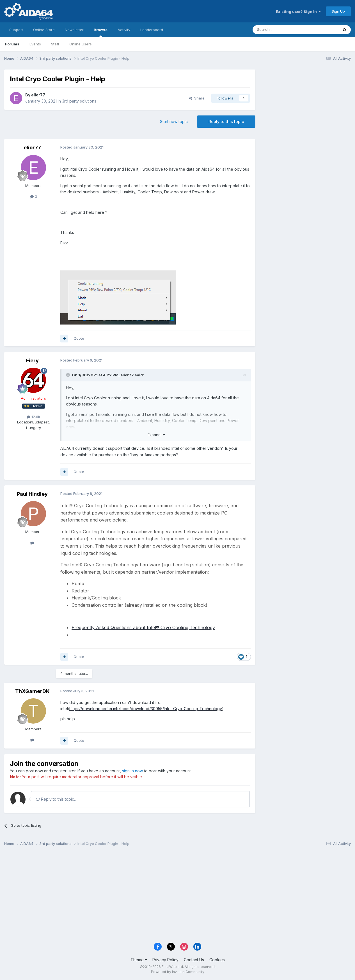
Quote (79, 338)
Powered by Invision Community (178, 972)
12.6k (33, 417)
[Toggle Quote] (68, 375)
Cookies (217, 960)
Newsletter (74, 30)
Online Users (81, 44)
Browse (101, 32)
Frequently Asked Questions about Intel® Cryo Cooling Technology (143, 627)
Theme (139, 960)
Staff (55, 44)
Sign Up (338, 11)
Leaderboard (152, 30)
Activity (124, 30)
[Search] (281, 30)
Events (35, 44)
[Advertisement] (306, 107)
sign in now (132, 771)
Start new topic (174, 121)
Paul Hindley (32, 494)
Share (197, 98)
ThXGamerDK (32, 691)
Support (16, 30)
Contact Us (194, 960)
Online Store (44, 30)
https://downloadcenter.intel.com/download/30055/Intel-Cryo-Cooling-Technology (146, 709)
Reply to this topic (226, 121)
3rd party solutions (79, 101)
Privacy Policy (165, 960)
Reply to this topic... (56, 799)
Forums (12, 44)
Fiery (32, 361)
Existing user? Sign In (298, 11)
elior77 (38, 95)
